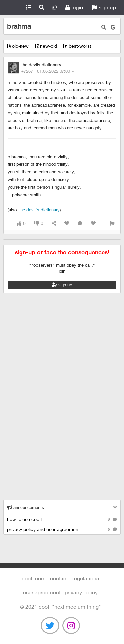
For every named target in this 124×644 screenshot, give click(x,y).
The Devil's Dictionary (39, 210)
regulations (86, 578)
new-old (46, 46)
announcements (25, 507)
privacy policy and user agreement (62, 530)
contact (59, 578)
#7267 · (48, 71)
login (74, 7)
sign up (104, 7)
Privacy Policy (81, 592)
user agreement (42, 592)
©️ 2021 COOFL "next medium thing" (60, 607)
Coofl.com (11, 8)
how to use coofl (62, 520)
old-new (18, 46)
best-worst (77, 46)
